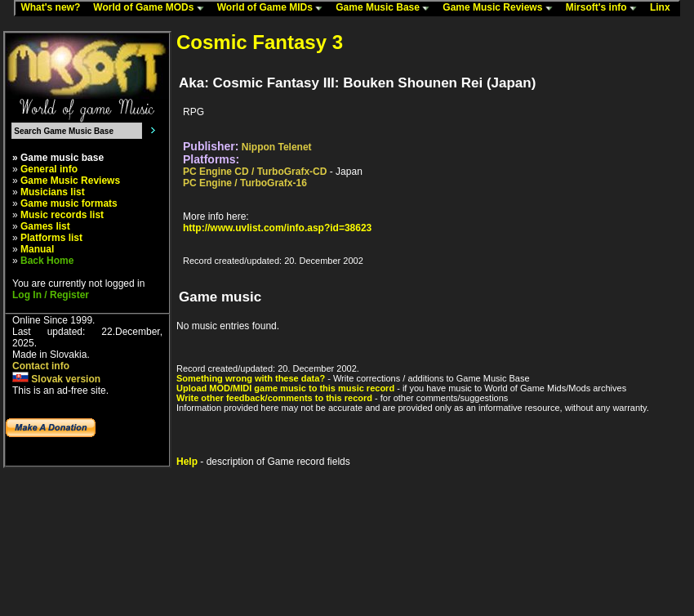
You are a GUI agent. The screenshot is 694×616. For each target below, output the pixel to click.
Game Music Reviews (501, 8)
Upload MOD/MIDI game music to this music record (285, 388)
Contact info (41, 366)
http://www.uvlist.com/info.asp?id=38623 (277, 228)
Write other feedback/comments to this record (274, 398)
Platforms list (51, 238)
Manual (37, 249)
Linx (664, 8)
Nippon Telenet (277, 147)
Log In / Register (51, 295)
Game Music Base (386, 8)
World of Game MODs (152, 8)
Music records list (62, 215)
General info (49, 169)
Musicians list (53, 192)
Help (187, 462)
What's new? (54, 8)
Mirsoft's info (605, 8)
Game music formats (69, 203)
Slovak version (56, 379)
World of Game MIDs (274, 8)
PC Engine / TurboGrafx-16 (245, 183)
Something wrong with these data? (251, 378)
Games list (45, 226)
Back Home (47, 261)
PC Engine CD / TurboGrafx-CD (255, 172)
